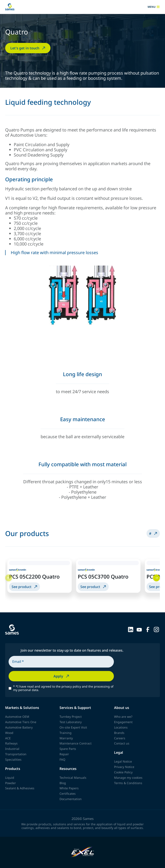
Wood (9, 733)
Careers (120, 738)
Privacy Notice (124, 767)
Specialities (13, 759)
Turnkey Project (71, 717)
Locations (121, 727)
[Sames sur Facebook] (148, 629)
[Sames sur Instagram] (156, 629)
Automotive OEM (17, 717)
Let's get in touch (28, 48)
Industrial (12, 749)
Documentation (71, 799)
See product (25, 587)
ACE (8, 738)
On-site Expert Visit (73, 727)
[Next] (156, 578)
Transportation (16, 754)
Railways (11, 743)
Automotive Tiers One (21, 722)
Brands (119, 733)
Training (66, 733)
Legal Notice (123, 761)
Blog (63, 783)
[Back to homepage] (10, 7)
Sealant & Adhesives (20, 788)
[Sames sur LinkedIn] (131, 629)
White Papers (69, 788)
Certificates (68, 794)
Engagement (123, 722)
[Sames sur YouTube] (139, 629)
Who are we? (123, 717)
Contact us (122, 743)
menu (154, 7)
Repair (64, 754)
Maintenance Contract (76, 743)
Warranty (66, 738)
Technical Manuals (73, 778)
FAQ (62, 759)
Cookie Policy (123, 772)
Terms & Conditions (128, 783)
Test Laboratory (71, 722)
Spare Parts (68, 749)
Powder (11, 783)
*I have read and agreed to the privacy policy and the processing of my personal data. (63, 688)
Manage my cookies (128, 778)
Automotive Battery (19, 727)
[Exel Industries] (83, 852)
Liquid (10, 778)
